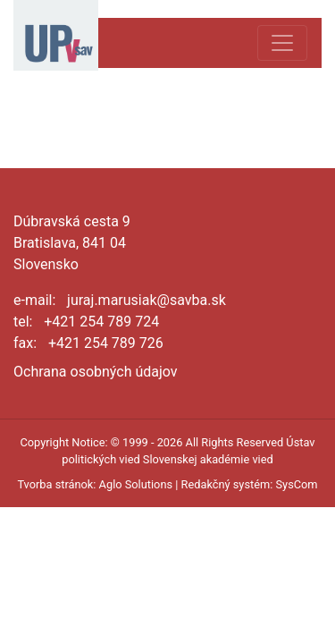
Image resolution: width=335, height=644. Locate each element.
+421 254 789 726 (106, 343)
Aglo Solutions (136, 484)
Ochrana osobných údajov (96, 372)
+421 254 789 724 (101, 322)
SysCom (296, 484)
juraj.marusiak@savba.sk (147, 300)
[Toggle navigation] (282, 43)
